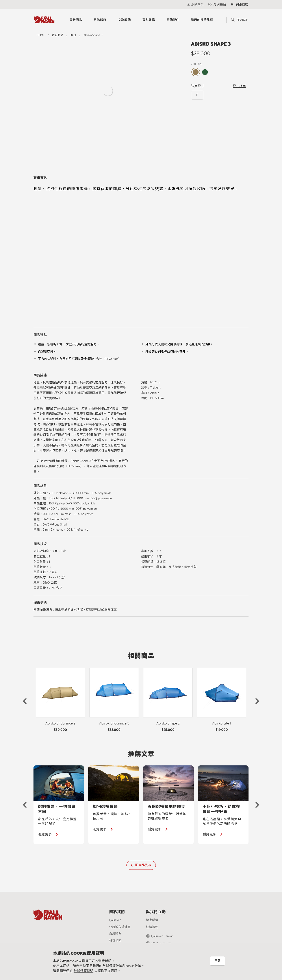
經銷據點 (152, 927)
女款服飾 (124, 20)
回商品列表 (143, 865)
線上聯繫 (152, 920)
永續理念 (115, 934)
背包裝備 (149, 20)
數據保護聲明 (83, 971)
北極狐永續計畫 (120, 927)
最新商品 (76, 20)
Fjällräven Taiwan (162, 936)
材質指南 (115, 941)
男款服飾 (100, 20)
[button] (25, 701)
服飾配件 (173, 20)
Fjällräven (115, 920)
